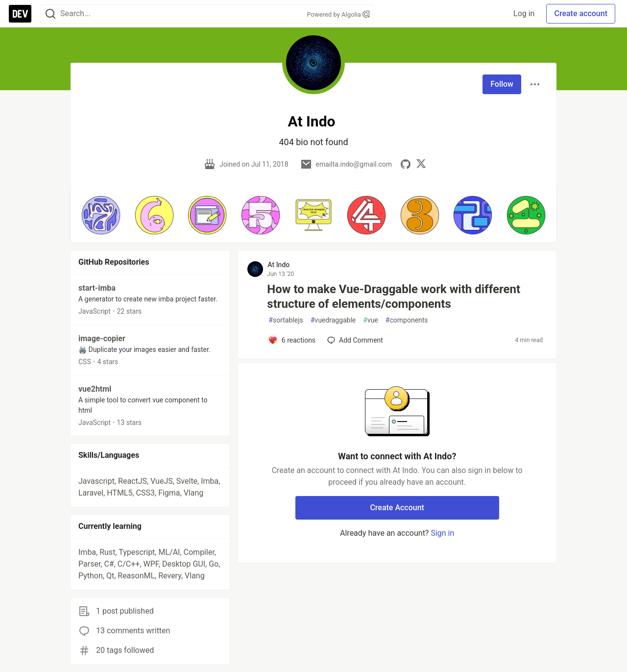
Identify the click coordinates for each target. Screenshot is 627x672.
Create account (581, 13)
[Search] (50, 14)
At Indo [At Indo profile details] (278, 265)
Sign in (442, 533)
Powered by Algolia (338, 14)
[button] (101, 215)
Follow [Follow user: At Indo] (502, 84)
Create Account (397, 508)
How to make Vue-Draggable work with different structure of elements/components (394, 297)
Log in (524, 13)
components (407, 320)
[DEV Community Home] (20, 14)
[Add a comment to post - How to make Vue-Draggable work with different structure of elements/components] (292, 340)
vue (371, 320)
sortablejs (286, 320)
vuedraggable (333, 320)
